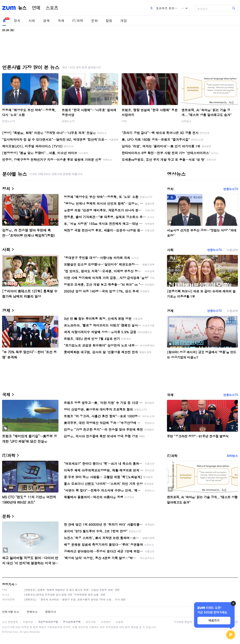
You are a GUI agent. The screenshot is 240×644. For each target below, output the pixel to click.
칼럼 (109, 21)
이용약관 (28, 622)
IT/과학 (78, 21)
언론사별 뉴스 (11, 612)
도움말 (119, 622)
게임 (124, 21)
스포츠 (52, 8)
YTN (124, 121)
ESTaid (8, 632)
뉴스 (22, 8)
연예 (36, 8)
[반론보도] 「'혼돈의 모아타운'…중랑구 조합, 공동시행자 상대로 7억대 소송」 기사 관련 (75, 599)
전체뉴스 (32, 612)
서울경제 (232, 250)
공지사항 (91, 622)
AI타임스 (186, 121)
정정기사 (8, 584)
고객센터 (106, 622)
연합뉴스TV (9, 121)
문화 (94, 21)
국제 (61, 21)
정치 (17, 21)
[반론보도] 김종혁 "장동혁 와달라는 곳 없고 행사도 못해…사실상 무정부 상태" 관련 (72, 590)
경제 (46, 21)
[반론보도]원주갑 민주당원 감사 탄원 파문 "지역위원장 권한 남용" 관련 (65, 595)
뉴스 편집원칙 (10, 622)
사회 (32, 21)
